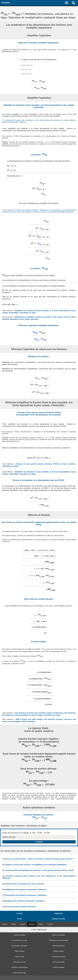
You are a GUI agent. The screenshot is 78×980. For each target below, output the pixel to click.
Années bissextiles (58, 962)
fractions (6, 3)
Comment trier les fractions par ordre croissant (25, 884)
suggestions (59, 913)
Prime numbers (19, 951)
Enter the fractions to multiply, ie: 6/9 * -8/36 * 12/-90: (26, 833)
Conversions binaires (58, 957)
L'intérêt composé (58, 967)
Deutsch (5, 924)
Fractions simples (19, 935)
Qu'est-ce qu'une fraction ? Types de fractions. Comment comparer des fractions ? (39, 859)
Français (32, 924)
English (14, 924)
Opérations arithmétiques (20, 967)
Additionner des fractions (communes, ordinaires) (26, 890)
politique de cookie (58, 919)
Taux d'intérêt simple (20, 973)
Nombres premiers (58, 946)
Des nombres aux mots (19, 940)
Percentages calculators (19, 946)
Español (23, 924)
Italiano (41, 924)
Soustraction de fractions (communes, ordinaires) (26, 895)
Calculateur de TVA (19, 962)
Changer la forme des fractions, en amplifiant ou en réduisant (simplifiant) (36, 865)
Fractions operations (58, 935)
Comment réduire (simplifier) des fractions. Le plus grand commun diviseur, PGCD (39, 870)
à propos (20, 913)
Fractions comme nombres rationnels (21, 907)
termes (19, 919)
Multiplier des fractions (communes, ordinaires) (25, 901)
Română (50, 924)
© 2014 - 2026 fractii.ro (39, 930)
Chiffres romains (59, 951)
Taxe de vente (19, 957)
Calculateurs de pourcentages (58, 940)
